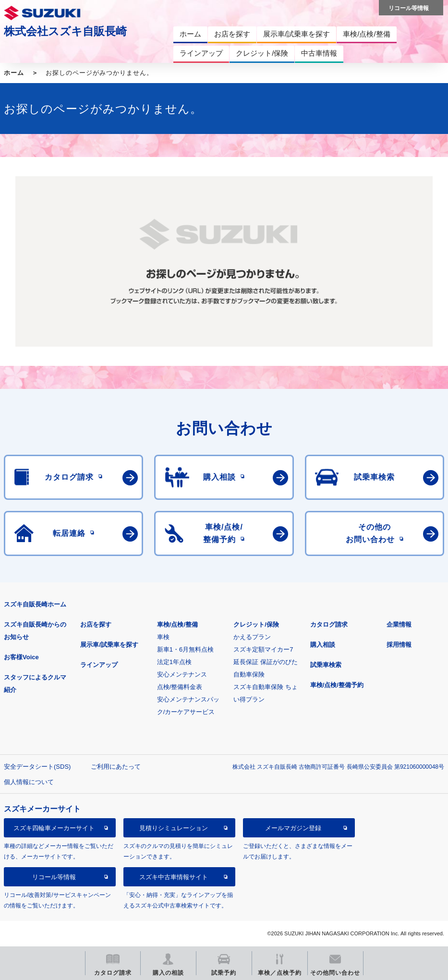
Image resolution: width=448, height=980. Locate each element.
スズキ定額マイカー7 (263, 649)
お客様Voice (21, 657)
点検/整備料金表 (180, 687)
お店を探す (96, 624)
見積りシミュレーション (174, 828)
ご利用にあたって (116, 767)
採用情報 (399, 645)
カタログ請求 (329, 624)
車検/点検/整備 (177, 624)
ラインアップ (99, 665)
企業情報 (399, 624)
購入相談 (323, 645)
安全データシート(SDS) (37, 767)
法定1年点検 (174, 662)
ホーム (14, 73)
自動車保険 (249, 674)
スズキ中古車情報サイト (174, 877)
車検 (163, 637)
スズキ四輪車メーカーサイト (54, 828)
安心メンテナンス (182, 674)
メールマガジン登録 (293, 828)
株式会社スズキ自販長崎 (65, 31)
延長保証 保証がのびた (266, 662)
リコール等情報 (54, 877)
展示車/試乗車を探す (109, 645)
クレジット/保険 (256, 624)
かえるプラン (252, 637)
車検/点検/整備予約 (337, 685)
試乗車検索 (326, 665)
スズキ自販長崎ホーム (35, 604)
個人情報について (29, 782)
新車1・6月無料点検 (185, 649)
